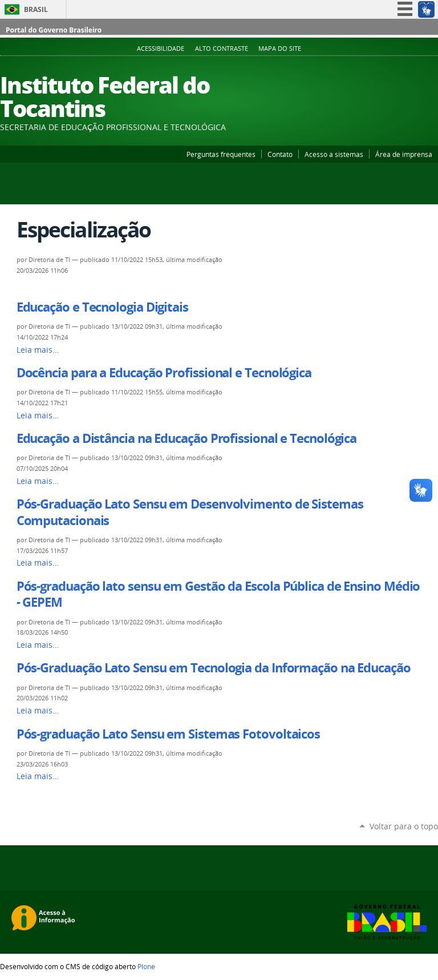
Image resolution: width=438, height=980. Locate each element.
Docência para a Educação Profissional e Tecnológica (164, 373)
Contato (280, 154)
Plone (146, 966)
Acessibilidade (161, 49)
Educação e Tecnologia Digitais (102, 307)
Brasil (36, 9)
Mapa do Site (280, 49)
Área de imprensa (404, 154)
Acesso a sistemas (334, 154)
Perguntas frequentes (221, 154)
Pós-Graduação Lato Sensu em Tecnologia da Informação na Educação (214, 668)
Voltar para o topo (404, 826)
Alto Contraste (222, 49)
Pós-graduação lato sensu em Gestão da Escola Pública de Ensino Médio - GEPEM (218, 594)
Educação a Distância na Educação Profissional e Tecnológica (187, 438)
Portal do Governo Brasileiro (54, 30)
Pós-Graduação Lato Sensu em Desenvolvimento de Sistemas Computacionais (190, 512)
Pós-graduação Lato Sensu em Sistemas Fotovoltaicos (168, 734)
